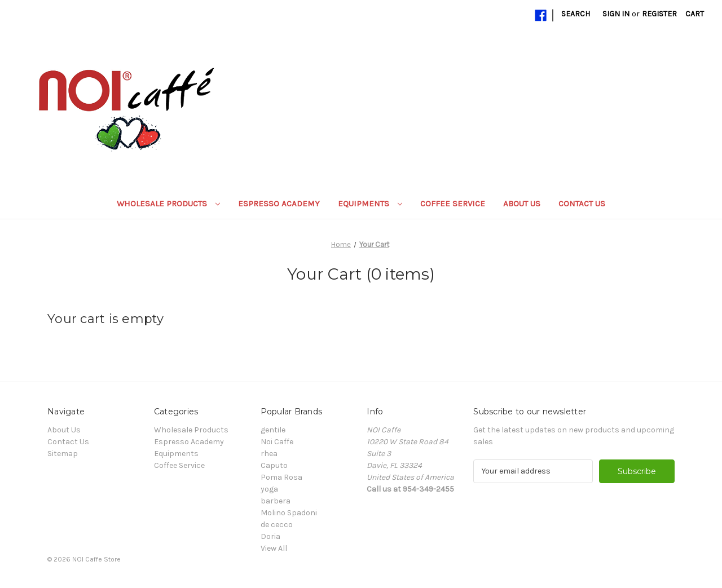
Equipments (370, 204)
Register (659, 14)
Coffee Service (453, 204)
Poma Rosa (281, 477)
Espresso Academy (279, 204)
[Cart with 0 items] (695, 14)
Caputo (274, 465)
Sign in (616, 14)
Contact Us (582, 204)
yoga (269, 489)
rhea (269, 454)
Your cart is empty (106, 319)
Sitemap (63, 454)
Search (576, 14)
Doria (270, 536)
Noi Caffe (277, 442)
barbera (276, 501)
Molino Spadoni (289, 513)
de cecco (277, 525)
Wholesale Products (168, 204)
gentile (273, 430)
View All (274, 548)
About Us (522, 204)
